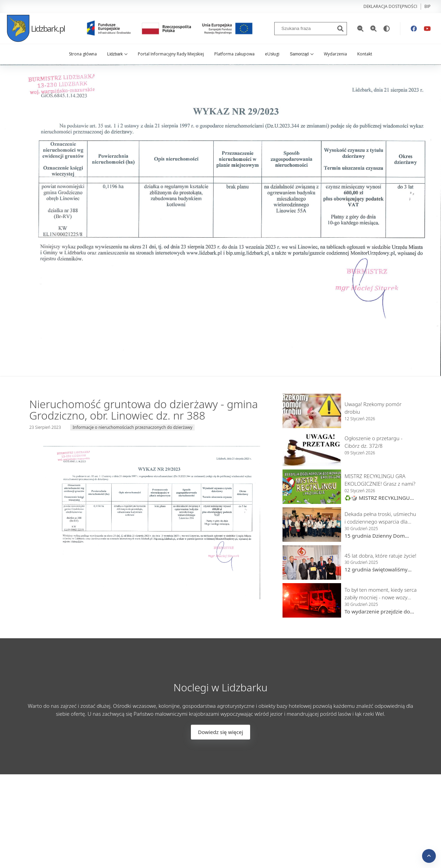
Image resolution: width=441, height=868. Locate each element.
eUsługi (272, 54)
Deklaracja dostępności (390, 6)
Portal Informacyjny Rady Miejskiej (171, 54)
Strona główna (83, 54)
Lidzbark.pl (36, 28)
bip (428, 6)
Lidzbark (117, 54)
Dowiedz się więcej (220, 732)
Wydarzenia (335, 54)
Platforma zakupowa (234, 54)
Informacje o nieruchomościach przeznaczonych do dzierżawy (133, 427)
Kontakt (365, 54)
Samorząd (302, 54)
